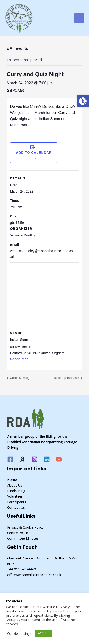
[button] (83, 101)
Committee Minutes (23, 538)
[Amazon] (22, 459)
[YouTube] (59, 459)
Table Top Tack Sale (67, 378)
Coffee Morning (19, 378)
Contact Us (16, 507)
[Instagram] (35, 459)
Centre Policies (19, 533)
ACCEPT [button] (43, 633)
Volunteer (15, 496)
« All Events (17, 49)
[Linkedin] (47, 459)
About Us (15, 485)
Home (12, 479)
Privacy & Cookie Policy (25, 527)
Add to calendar (34, 153)
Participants (17, 502)
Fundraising (16, 491)
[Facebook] (10, 459)
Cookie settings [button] (19, 633)
